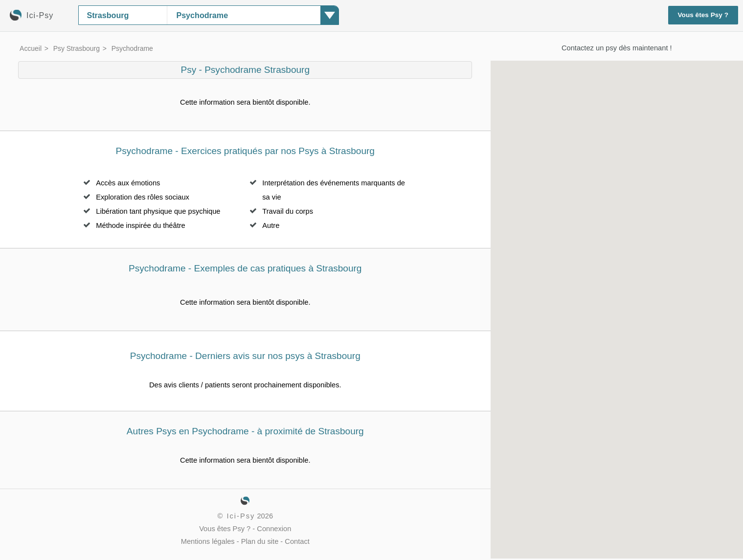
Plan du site (260, 541)
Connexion (274, 529)
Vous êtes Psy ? (703, 15)
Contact (297, 541)
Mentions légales (208, 541)
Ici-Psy (241, 516)
